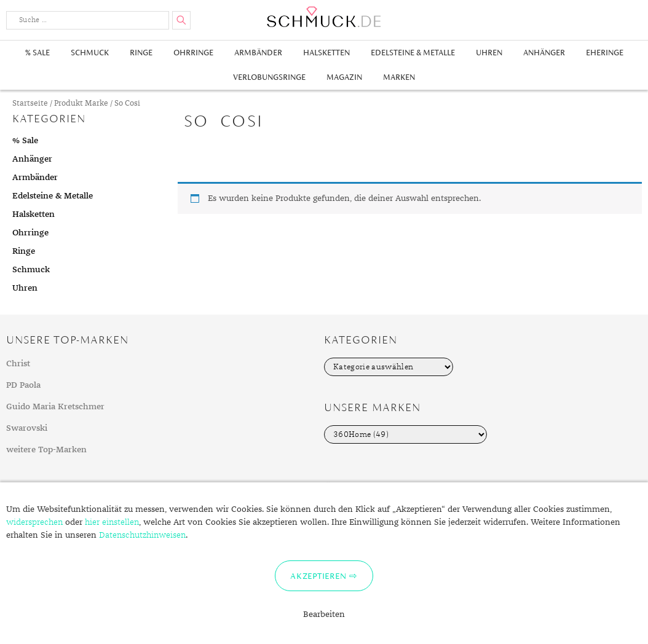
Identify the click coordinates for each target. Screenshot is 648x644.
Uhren (489, 53)
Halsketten (326, 53)
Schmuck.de (324, 17)
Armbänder (258, 53)
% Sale (38, 53)
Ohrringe (193, 53)
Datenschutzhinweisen (142, 535)
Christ (18, 364)
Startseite (30, 104)
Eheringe (605, 53)
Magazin (344, 77)
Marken (399, 77)
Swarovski (27, 428)
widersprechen (34, 522)
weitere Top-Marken (46, 450)
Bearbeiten (324, 615)
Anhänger (544, 53)
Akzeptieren (318, 576)
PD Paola (23, 385)
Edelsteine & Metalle (413, 53)
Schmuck (90, 53)
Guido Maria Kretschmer (55, 407)
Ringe (141, 53)
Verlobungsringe (269, 77)
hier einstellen (112, 522)
